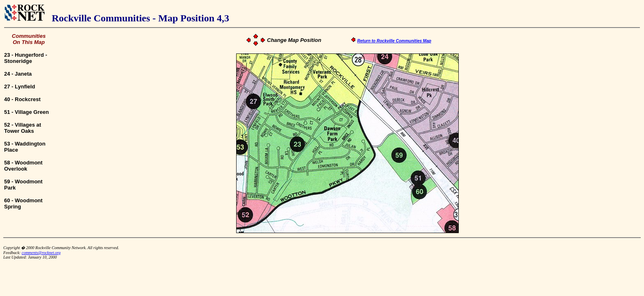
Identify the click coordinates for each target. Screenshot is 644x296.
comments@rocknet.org (41, 253)
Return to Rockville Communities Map (394, 41)
